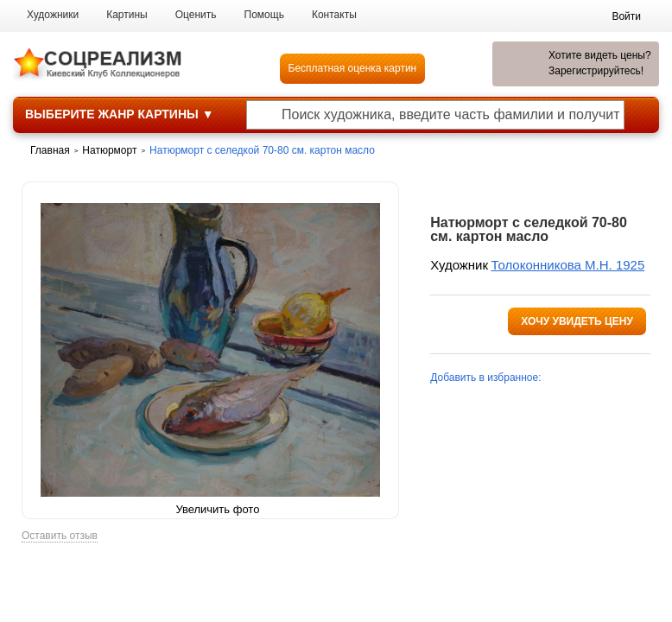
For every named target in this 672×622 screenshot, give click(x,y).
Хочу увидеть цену (577, 321)
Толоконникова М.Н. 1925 (567, 265)
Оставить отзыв (60, 536)
